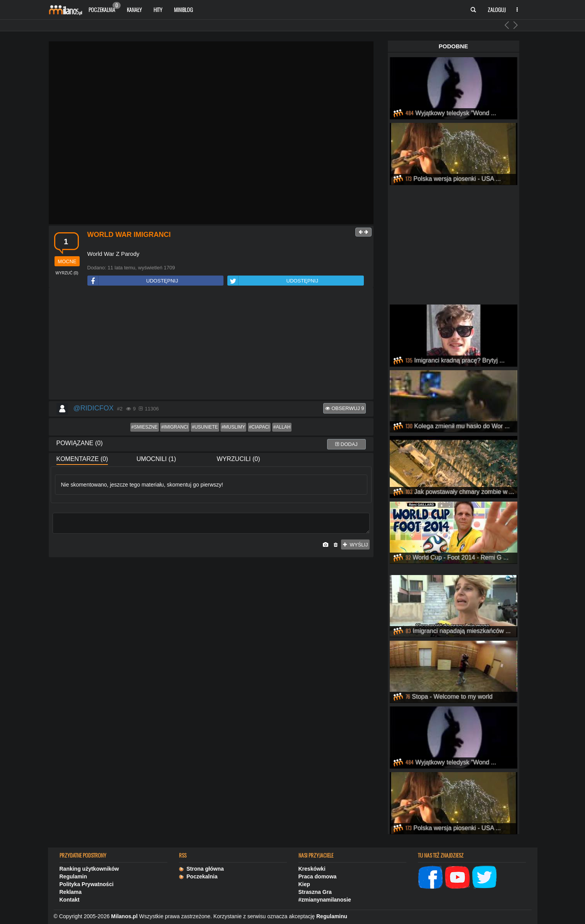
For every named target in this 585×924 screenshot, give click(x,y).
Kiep (304, 884)
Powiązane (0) (80, 443)
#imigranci (175, 427)
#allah (282, 427)
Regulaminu (332, 916)
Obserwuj (345, 408)
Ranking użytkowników (89, 869)
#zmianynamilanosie (325, 900)
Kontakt (70, 900)
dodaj (346, 444)
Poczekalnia (105, 8)
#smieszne (145, 427)
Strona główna (201, 869)
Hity (158, 9)
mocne (67, 261)
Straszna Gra (315, 892)
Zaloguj (497, 9)
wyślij (355, 545)
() (67, 273)
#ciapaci (259, 427)
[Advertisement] (211, 344)
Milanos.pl (124, 916)
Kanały (134, 9)
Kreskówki (312, 869)
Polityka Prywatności (87, 884)
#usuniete (205, 427)
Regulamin (73, 876)
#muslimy (233, 427)
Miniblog (183, 9)
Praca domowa (318, 876)
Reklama (71, 892)
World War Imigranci (129, 235)
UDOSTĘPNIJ (133, 281)
